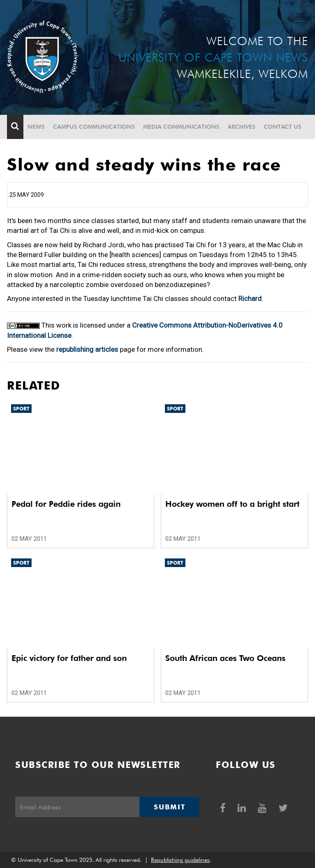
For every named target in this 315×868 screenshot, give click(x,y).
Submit (169, 807)
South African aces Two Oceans (225, 658)
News (36, 127)
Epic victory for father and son (69, 658)
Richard (250, 298)
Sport (21, 409)
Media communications (181, 127)
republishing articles (87, 349)
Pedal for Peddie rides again (66, 504)
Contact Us (283, 127)
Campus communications (94, 127)
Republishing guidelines (180, 860)
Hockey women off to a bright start (232, 504)
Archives (242, 127)
